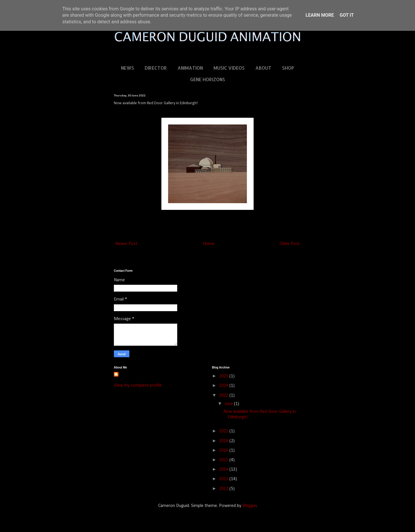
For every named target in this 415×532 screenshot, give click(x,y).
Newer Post (126, 244)
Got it (347, 15)
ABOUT (263, 68)
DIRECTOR (156, 68)
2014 (224, 470)
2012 (224, 489)
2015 (224, 460)
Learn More (320, 15)
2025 (224, 376)
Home (209, 244)
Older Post (290, 244)
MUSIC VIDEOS (229, 68)
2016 (224, 451)
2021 (224, 431)
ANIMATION (190, 68)
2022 (224, 396)
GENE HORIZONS (208, 79)
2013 (224, 479)
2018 (224, 441)
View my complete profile (138, 385)
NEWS (128, 68)
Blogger (249, 506)
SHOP (288, 68)
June (229, 404)
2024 (224, 386)
